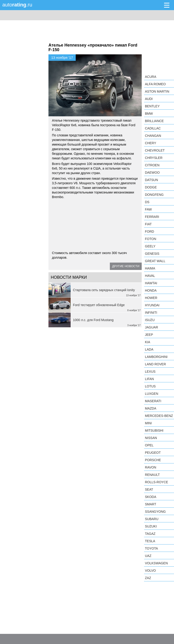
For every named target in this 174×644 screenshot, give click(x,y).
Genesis (152, 254)
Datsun (151, 180)
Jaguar (151, 327)
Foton (151, 239)
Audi (149, 99)
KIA (148, 342)
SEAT (149, 489)
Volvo (150, 571)
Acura (151, 77)
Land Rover (155, 364)
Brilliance (154, 121)
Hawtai (151, 283)
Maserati (153, 401)
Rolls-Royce (156, 482)
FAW (148, 209)
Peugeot (153, 453)
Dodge (151, 187)
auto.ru (17, 5)
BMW (149, 114)
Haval (150, 276)
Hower (151, 298)
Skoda (151, 497)
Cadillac (153, 128)
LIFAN (149, 379)
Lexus (150, 372)
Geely (150, 246)
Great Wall (155, 261)
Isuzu (150, 320)
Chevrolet (155, 150)
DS (147, 202)
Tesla (150, 541)
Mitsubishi (154, 430)
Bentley (152, 106)
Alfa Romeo (155, 84)
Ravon (151, 467)
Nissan (151, 438)
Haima (150, 268)
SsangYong (155, 512)
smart (151, 504)
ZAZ (148, 578)
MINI (148, 423)
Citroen (152, 165)
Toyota (151, 548)
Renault (152, 475)
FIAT (148, 224)
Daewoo (152, 173)
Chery (151, 143)
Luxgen (152, 394)
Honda (151, 290)
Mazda (151, 408)
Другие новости (126, 266)
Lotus (150, 386)
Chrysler (154, 158)
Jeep (149, 335)
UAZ (148, 556)
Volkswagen (156, 563)
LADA (149, 349)
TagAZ (150, 534)
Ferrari (152, 217)
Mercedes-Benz (159, 416)
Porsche (153, 460)
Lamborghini (156, 357)
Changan (153, 136)
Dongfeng (154, 195)
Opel (149, 445)
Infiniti (151, 313)
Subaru (152, 519)
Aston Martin (157, 91)
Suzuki (151, 526)
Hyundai (152, 305)
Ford (150, 231)
